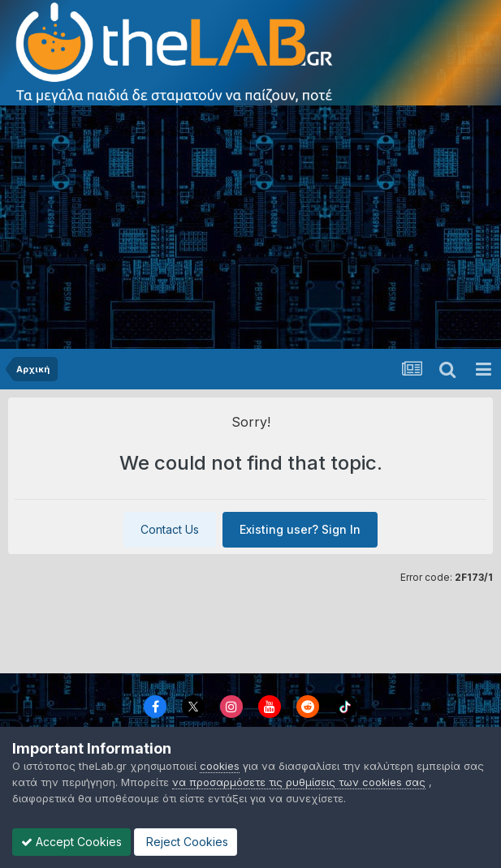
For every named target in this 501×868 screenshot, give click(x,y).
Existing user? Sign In (300, 529)
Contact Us (170, 529)
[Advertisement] (250, 227)
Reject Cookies (186, 842)
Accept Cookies (71, 842)
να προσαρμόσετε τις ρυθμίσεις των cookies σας (299, 782)
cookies (220, 766)
